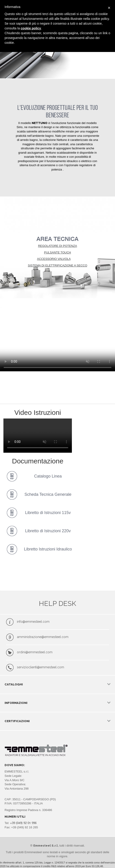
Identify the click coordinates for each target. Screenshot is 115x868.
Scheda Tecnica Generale (48, 494)
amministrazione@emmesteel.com (43, 637)
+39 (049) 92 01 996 (23, 823)
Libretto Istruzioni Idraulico (48, 549)
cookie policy (31, 28)
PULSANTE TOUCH (57, 252)
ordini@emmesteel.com (35, 652)
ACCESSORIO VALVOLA (54, 259)
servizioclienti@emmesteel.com (41, 667)
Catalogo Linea (48, 476)
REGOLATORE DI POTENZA (58, 246)
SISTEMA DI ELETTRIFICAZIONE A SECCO (57, 265)
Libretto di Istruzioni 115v (48, 513)
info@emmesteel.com (33, 622)
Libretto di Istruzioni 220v (48, 531)
